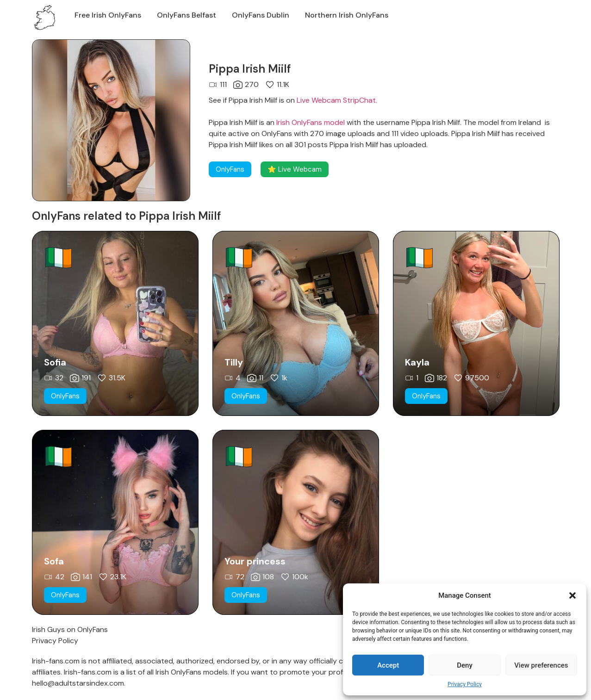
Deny (465, 665)
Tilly (234, 362)
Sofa (54, 561)
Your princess (255, 561)
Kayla (417, 362)
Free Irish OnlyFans (108, 15)
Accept (388, 665)
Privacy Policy (465, 684)
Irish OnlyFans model (311, 122)
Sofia (55, 362)
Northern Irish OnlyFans (347, 15)
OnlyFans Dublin (261, 15)
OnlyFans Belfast (187, 15)
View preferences (541, 665)
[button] (572, 595)
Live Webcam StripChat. (337, 100)
